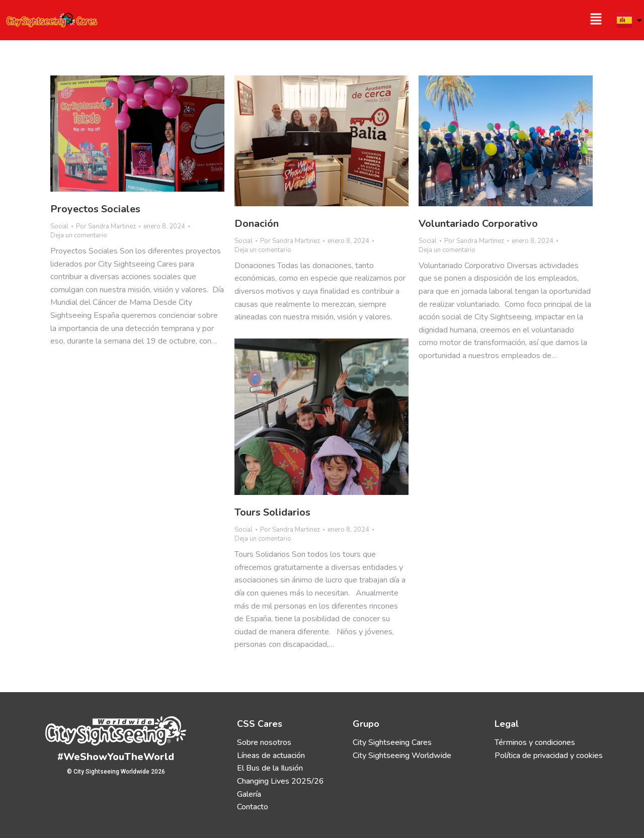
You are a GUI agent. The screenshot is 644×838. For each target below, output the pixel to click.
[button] (467, 20)
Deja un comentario (79, 235)
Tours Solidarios (272, 512)
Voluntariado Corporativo (478, 224)
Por (106, 226)
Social (59, 226)
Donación (257, 224)
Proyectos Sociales (95, 209)
